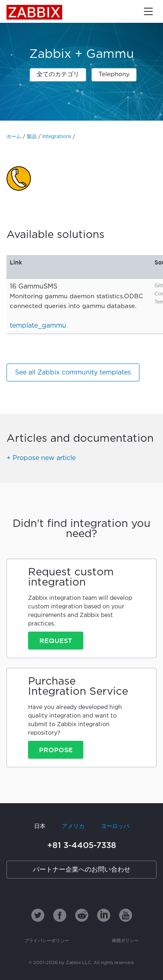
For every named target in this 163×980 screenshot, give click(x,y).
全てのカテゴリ (58, 74)
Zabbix (34, 12)
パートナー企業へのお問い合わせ (82, 870)
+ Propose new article (41, 458)
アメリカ (73, 826)
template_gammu (38, 326)
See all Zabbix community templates (73, 373)
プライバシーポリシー (47, 941)
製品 (32, 137)
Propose (56, 750)
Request (56, 641)
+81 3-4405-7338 (82, 845)
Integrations (57, 137)
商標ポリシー (125, 941)
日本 (40, 826)
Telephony (114, 74)
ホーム (14, 137)
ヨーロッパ (115, 826)
